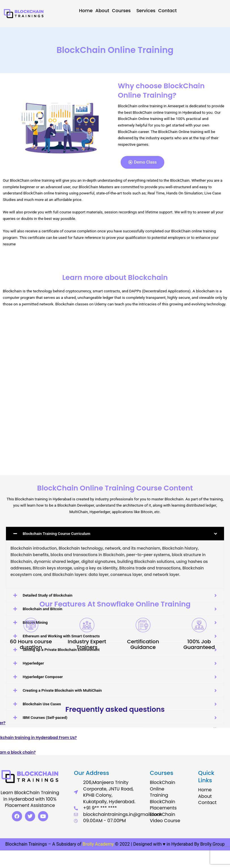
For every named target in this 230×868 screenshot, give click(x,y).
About (102, 11)
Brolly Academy (98, 844)
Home (86, 11)
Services (146, 11)
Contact (168, 11)
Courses (123, 11)
